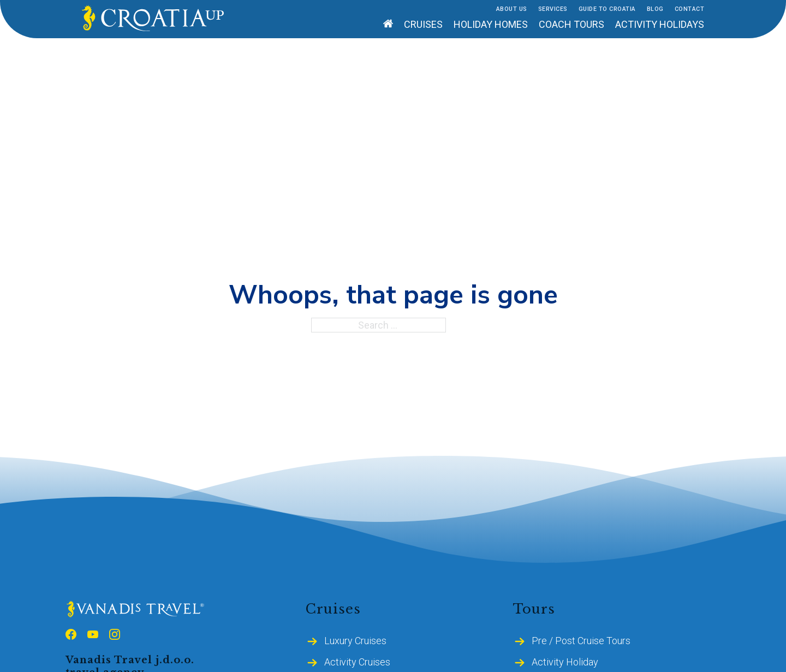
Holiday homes (491, 24)
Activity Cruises (357, 662)
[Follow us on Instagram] (115, 636)
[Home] (388, 25)
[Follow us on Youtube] (93, 636)
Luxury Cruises (355, 641)
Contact (690, 9)
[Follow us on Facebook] (71, 636)
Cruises (423, 24)
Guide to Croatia (607, 9)
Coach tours (571, 24)
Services (553, 9)
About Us (512, 9)
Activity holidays (660, 24)
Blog (655, 9)
